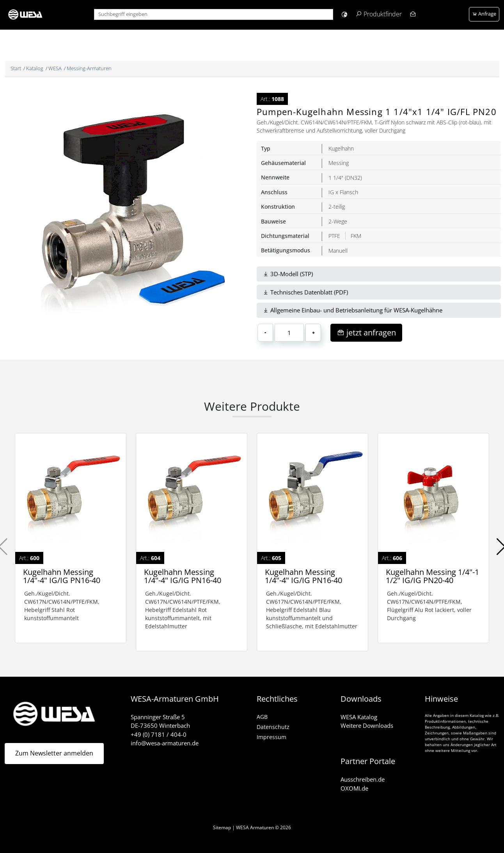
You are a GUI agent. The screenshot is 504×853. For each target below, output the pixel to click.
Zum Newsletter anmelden (54, 754)
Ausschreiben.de (363, 779)
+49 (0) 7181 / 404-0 (159, 734)
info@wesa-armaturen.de (165, 743)
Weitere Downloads (367, 725)
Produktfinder (383, 14)
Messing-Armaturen (89, 68)
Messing (339, 163)
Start (16, 68)
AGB (262, 717)
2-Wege (338, 221)
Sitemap (222, 827)
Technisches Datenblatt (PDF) (305, 292)
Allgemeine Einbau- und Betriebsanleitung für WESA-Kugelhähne (353, 310)
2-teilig (337, 207)
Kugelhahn (341, 148)
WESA (55, 68)
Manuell (338, 251)
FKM (356, 236)
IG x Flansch (343, 192)
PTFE (334, 236)
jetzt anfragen (366, 333)
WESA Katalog (359, 717)
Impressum (272, 737)
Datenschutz (273, 727)
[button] (344, 14)
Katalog (35, 68)
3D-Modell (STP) (288, 274)
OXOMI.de (354, 788)
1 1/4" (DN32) (345, 178)
